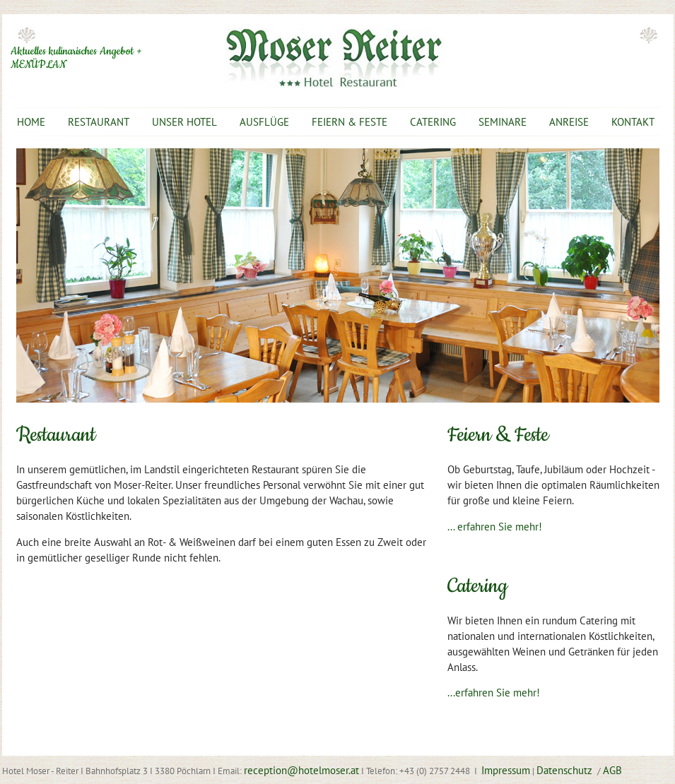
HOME (31, 122)
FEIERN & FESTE (350, 122)
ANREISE (569, 122)
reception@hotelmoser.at (301, 770)
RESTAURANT (99, 122)
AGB (612, 770)
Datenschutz (566, 770)
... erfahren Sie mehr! (495, 527)
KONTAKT (633, 122)
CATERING (433, 122)
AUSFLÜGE (264, 122)
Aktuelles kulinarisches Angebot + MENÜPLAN (76, 58)
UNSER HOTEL (184, 122)
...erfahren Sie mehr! (494, 693)
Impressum (506, 770)
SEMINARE (503, 122)
